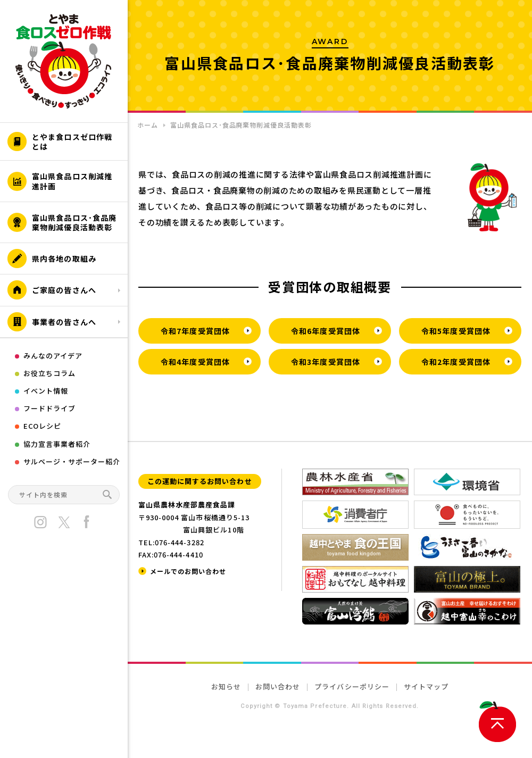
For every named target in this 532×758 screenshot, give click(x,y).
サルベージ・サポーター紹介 (72, 461)
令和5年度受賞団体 (456, 331)
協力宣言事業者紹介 (57, 444)
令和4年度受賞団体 (195, 362)
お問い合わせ (278, 686)
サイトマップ (426, 686)
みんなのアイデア (53, 356)
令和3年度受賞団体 (326, 362)
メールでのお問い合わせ (188, 571)
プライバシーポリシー (352, 686)
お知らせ (226, 686)
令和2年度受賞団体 (456, 362)
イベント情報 (46, 391)
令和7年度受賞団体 (195, 331)
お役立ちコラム (49, 373)
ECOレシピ (42, 426)
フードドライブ (49, 408)
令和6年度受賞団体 (326, 331)
